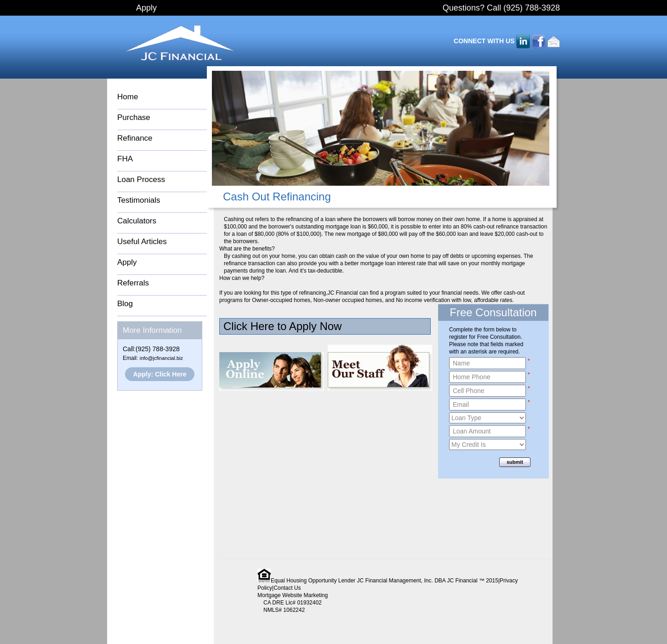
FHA (125, 159)
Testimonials (139, 200)
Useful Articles (142, 242)
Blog (125, 304)
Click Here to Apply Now (282, 326)
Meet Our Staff (380, 368)
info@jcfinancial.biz (161, 358)
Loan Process (141, 180)
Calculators (137, 221)
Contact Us (287, 588)
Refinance (135, 138)
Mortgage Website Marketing (293, 595)
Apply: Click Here (160, 374)
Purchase (134, 117)
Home (128, 97)
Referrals (133, 283)
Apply (146, 8)
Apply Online (272, 371)
